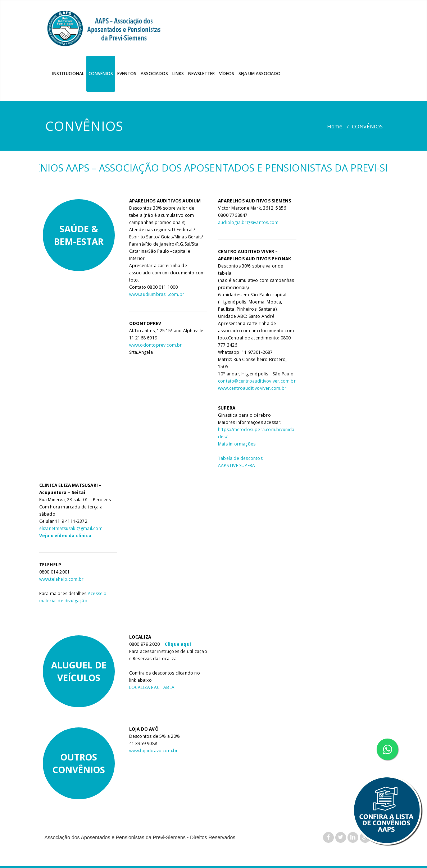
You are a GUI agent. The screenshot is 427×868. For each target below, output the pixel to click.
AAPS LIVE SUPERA (237, 465)
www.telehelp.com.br (62, 579)
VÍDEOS (227, 74)
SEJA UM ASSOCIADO (260, 74)
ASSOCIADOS (154, 74)
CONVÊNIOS (101, 74)
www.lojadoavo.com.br (154, 751)
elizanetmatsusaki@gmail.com (71, 528)
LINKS (178, 74)
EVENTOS (127, 74)
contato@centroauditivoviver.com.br (257, 381)
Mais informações (237, 444)
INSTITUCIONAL (68, 74)
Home (335, 126)
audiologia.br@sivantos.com (248, 222)
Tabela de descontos (240, 458)
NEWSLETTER (201, 74)
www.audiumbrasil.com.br (157, 294)
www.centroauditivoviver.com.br (252, 388)
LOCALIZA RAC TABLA (152, 687)
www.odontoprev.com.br (156, 345)
